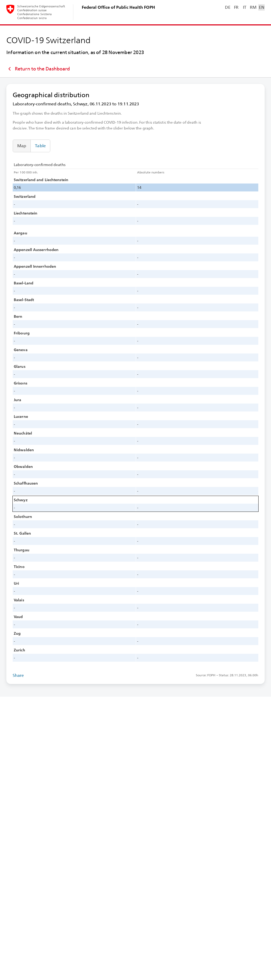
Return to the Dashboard (38, 69)
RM (253, 7)
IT (245, 7)
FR (236, 7)
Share (18, 675)
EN (261, 7)
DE (228, 7)
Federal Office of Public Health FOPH (118, 7)
